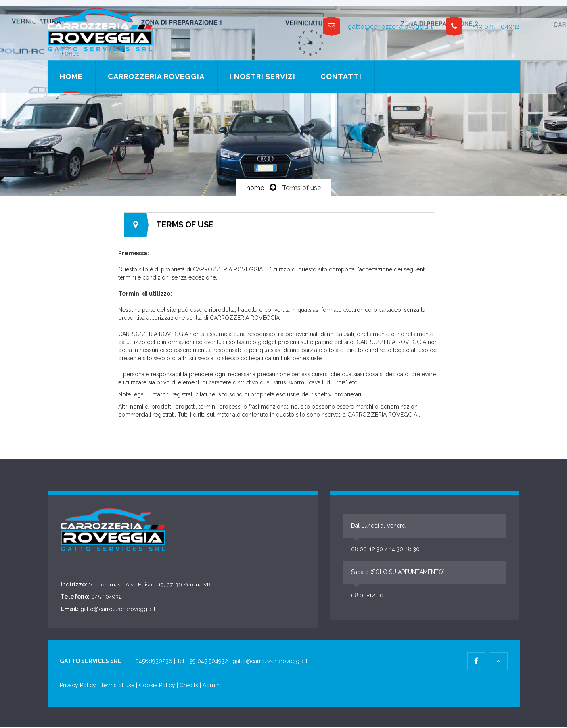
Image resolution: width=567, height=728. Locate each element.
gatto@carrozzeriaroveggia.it (375, 27)
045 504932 (107, 598)
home (255, 189)
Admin (211, 686)
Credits (189, 686)
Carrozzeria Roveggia (156, 76)
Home (71, 76)
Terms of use (117, 686)
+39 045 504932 (482, 27)
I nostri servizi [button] (263, 76)
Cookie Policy (157, 686)
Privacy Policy (79, 686)
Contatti (341, 76)
